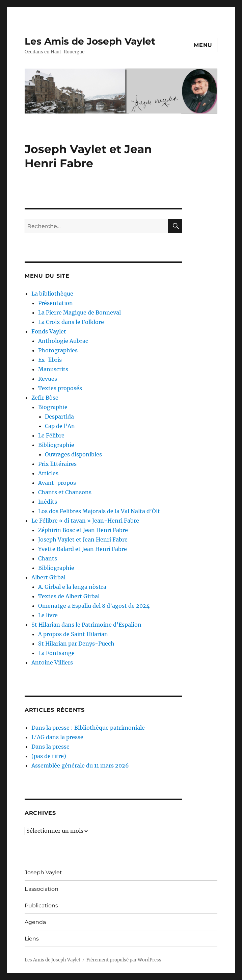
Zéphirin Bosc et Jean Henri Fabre (83, 530)
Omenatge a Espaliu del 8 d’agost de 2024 (94, 606)
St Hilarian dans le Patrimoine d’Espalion (86, 625)
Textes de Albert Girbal (69, 596)
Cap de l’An (60, 426)
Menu (203, 45)
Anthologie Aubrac (63, 341)
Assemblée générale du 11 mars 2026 (80, 765)
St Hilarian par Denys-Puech (76, 644)
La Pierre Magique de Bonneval (79, 312)
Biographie (53, 407)
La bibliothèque (52, 294)
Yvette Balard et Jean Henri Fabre (83, 549)
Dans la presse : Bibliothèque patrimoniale (88, 728)
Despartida (59, 417)
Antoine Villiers (52, 662)
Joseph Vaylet (43, 872)
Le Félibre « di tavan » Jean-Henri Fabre (85, 521)
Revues (48, 379)
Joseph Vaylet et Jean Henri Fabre (83, 539)
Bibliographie (56, 445)
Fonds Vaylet (49, 331)
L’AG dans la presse (57, 737)
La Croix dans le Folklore (71, 322)
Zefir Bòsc (45, 398)
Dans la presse (50, 747)
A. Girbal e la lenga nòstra (72, 587)
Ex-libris (50, 360)
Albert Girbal (48, 577)
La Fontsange (56, 653)
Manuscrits (53, 369)
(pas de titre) (49, 756)
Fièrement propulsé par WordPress (124, 960)
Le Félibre (51, 435)
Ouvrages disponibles (73, 454)
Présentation (56, 303)
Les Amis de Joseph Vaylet (90, 41)
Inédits (48, 502)
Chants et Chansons (65, 492)
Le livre (48, 615)
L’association (42, 889)
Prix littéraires (57, 464)
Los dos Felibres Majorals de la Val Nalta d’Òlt (99, 511)
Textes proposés (60, 388)
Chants (48, 558)
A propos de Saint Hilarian (73, 634)
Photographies (58, 350)
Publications (41, 906)
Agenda (35, 922)
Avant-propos (57, 483)
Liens (32, 939)
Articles (48, 473)
